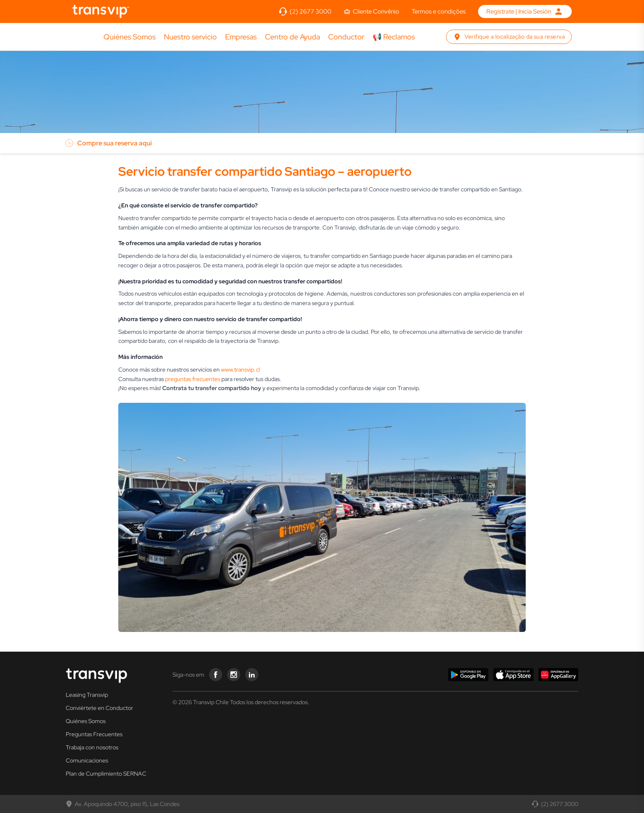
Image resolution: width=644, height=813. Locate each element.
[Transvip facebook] (216, 675)
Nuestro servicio (190, 38)
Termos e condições (439, 11)
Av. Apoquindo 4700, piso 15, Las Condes (123, 804)
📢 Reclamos (394, 38)
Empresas (241, 37)
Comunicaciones (87, 760)
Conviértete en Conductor (99, 708)
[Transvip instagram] (234, 675)
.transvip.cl (246, 370)
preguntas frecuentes (193, 379)
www (227, 370)
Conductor (346, 37)
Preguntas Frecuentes (94, 734)
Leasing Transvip (87, 695)
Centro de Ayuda (292, 38)
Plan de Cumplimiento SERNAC (106, 774)
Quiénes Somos (130, 38)
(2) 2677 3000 (555, 804)
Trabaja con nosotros (92, 747)
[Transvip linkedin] (252, 675)
